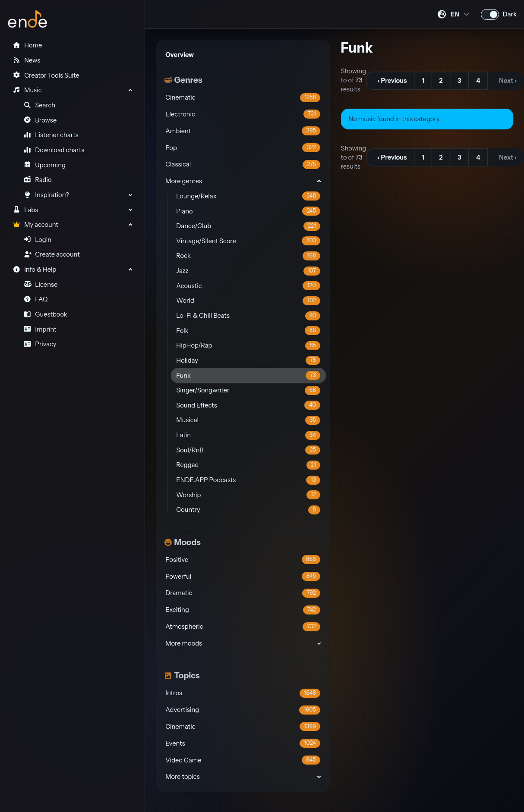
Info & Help (34, 270)
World (248, 301)
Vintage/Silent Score (248, 241)
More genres (184, 181)
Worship (248, 495)
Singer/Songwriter (248, 390)
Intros (243, 693)
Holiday (248, 360)
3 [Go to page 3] (459, 81)
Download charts (54, 150)
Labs (25, 210)
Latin (248, 435)
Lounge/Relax (248, 196)
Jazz (248, 271)
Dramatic (243, 593)
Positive (243, 560)
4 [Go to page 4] (478, 81)
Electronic (243, 114)
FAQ (36, 299)
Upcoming (45, 165)
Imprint (40, 329)
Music (27, 90)
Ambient (243, 131)
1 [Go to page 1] (423, 81)
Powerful (243, 576)
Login (38, 240)
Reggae (248, 465)
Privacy (40, 344)
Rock (248, 256)
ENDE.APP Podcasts (248, 480)
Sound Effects (248, 405)
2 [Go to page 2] (441, 81)
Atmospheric (243, 627)
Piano (248, 211)
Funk (248, 375)
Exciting (243, 610)
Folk (248, 331)
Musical (248, 420)
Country (248, 510)
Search (40, 105)
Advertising (243, 710)
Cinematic (243, 98)
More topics (182, 777)
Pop (243, 148)
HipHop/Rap (248, 346)
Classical (243, 165)
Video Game (243, 760)
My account (35, 225)
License (41, 285)
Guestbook (46, 314)
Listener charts (51, 135)
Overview (180, 55)
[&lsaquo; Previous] (390, 81)
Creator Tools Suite (46, 75)
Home (27, 45)
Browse (40, 120)
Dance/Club (248, 226)
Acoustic (248, 286)
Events (243, 743)
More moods (184, 643)
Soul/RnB (248, 450)
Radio (38, 180)
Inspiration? (46, 195)
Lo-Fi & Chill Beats (248, 316)
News (26, 60)
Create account (52, 254)
